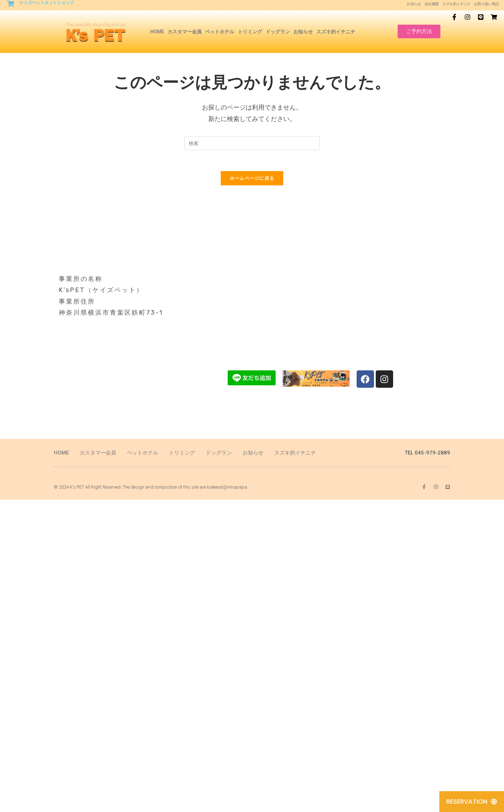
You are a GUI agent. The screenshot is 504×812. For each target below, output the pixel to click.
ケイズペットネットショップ (47, 3)
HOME (157, 32)
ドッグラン (278, 32)
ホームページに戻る (252, 178)
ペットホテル (220, 32)
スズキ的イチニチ (456, 4)
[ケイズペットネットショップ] (11, 4)
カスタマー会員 (185, 32)
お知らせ (414, 4)
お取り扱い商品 (486, 4)
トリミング (250, 32)
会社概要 (432, 4)
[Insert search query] (252, 143)
